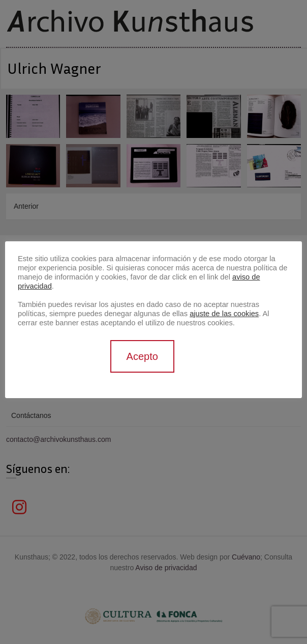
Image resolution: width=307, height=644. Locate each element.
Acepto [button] (142, 356)
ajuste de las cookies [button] (224, 314)
